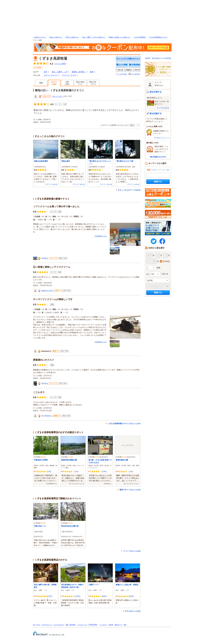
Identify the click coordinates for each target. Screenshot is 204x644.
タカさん (45, 383)
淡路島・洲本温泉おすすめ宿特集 (158, 58)
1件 (76, 472)
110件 (77, 596)
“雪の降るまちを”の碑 (125, 161)
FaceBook (162, 241)
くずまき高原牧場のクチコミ (158, 37)
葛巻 (92, 72)
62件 (131, 596)
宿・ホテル (37, 625)
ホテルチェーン (47, 625)
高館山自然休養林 (41, 161)
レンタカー (104, 625)
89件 (104, 596)
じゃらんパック (82, 625)
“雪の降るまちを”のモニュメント (100, 162)
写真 (67, 83)
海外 (125, 625)
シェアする (122, 74)
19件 (104, 472)
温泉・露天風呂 (71, 625)
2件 (49, 472)
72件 (50, 596)
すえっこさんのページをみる (129, 190)
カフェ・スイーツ (51, 75)
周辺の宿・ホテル (93, 83)
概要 (41, 83)
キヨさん (45, 258)
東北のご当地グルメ (56, 37)
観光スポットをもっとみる (130, 490)
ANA (95, 625)
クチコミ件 (60, 64)
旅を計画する (156, 92)
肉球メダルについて (163, 138)
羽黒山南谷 (66, 161)
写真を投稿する (135, 65)
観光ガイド (118, 625)
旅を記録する (156, 113)
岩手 (46, 72)
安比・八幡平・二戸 (60, 72)
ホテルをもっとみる (133, 611)
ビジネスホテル (59, 625)
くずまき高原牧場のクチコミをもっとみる (124, 424)
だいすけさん (47, 416)
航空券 (111, 625)
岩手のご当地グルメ (72, 37)
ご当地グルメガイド (40, 37)
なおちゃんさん (47, 291)
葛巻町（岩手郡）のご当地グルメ (120, 37)
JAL (92, 625)
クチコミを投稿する (122, 65)
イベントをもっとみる (132, 551)
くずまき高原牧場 (140, 37)
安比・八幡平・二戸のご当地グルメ (94, 37)
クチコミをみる (51, 184)
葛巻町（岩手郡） (79, 72)
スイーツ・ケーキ (69, 75)
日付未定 (166, 261)
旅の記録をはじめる (158, 157)
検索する (158, 182)
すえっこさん (57, 96)
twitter (154, 241)
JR (90, 625)
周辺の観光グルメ (80, 83)
